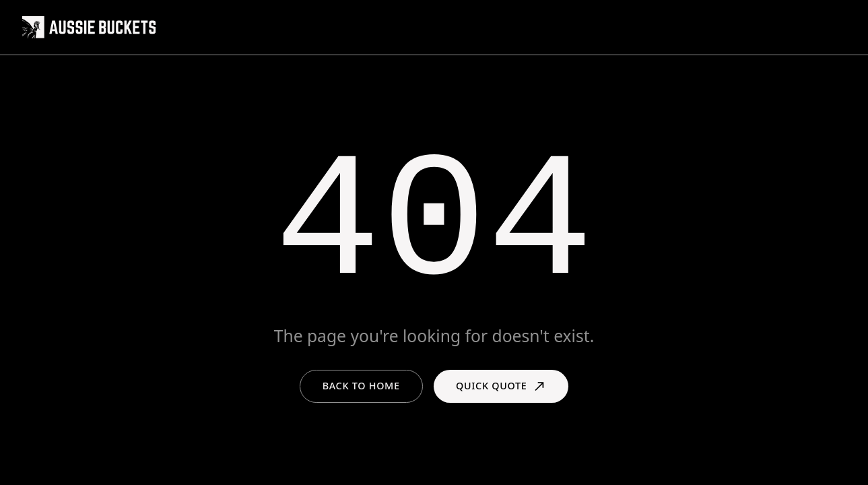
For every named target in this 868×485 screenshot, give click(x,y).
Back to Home (361, 386)
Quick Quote (501, 386)
